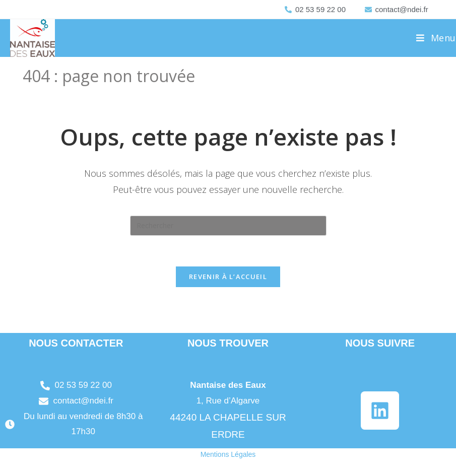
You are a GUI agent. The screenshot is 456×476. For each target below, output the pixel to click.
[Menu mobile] (436, 38)
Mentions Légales (228, 454)
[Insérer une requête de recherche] (228, 226)
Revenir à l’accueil (228, 277)
